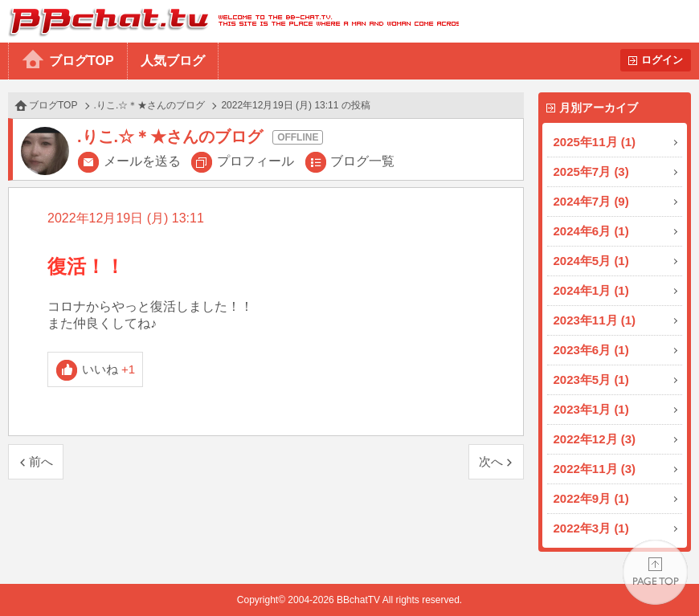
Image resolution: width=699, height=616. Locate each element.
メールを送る (142, 161)
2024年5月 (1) (591, 261)
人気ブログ (173, 61)
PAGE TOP (655, 572)
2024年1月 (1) (591, 290)
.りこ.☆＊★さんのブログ (150, 105)
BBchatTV (229, 21)
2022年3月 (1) (591, 528)
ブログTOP (82, 61)
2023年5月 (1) (591, 379)
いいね (109, 369)
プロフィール (255, 161)
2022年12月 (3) (595, 439)
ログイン (662, 60)
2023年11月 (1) (595, 320)
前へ (41, 461)
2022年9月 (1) (591, 498)
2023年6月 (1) (591, 350)
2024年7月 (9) (591, 201)
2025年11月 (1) (595, 142)
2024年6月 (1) (591, 231)
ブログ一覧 (362, 161)
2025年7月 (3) (591, 171)
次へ (491, 461)
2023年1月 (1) (591, 409)
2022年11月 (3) (595, 469)
